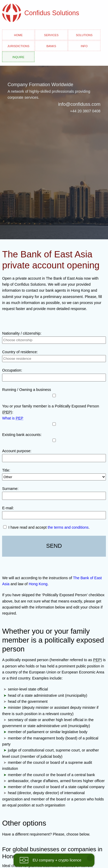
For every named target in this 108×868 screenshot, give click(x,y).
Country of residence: (20, 352)
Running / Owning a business (26, 390)
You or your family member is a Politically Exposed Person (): (50, 409)
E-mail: (8, 508)
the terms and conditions (68, 527)
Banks (51, 46)
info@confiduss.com (79, 104)
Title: (6, 470)
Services (51, 35)
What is (13, 418)
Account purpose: (17, 451)
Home (18, 35)
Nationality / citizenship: (22, 333)
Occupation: (12, 370)
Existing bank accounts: (22, 435)
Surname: (10, 489)
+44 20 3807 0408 (85, 111)
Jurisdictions (18, 46)
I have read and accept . (46, 527)
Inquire (18, 57)
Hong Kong (38, 584)
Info (84, 46)
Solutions (84, 35)
